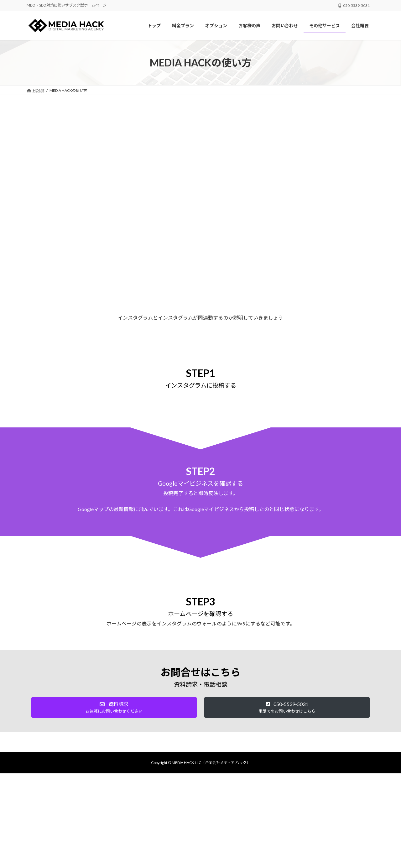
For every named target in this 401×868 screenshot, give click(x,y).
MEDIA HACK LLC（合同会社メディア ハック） (211, 763)
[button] (114, 707)
